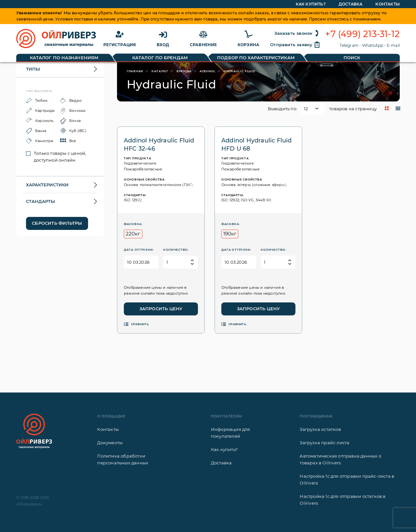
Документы (110, 443)
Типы (33, 69)
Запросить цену (161, 309)
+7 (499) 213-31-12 (362, 34)
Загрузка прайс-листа (325, 443)
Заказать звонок (297, 33)
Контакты (108, 429)
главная (135, 71)
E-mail (393, 45)
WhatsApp (373, 45)
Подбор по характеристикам (256, 58)
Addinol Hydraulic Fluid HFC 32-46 (159, 145)
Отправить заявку (295, 45)
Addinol (208, 71)
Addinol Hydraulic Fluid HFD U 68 (257, 145)
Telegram (349, 45)
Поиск (352, 58)
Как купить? (224, 449)
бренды (184, 71)
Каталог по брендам (160, 58)
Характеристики (47, 185)
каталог (160, 71)
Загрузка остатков (320, 429)
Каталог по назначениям (64, 58)
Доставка (221, 463)
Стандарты (40, 201)
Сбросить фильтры (57, 223)
